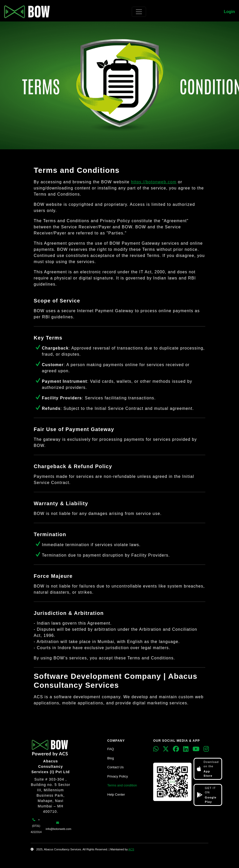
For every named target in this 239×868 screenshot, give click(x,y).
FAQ (111, 749)
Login (229, 12)
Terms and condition (122, 785)
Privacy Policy (118, 776)
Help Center (116, 794)
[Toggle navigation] (139, 12)
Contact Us (115, 767)
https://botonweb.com (154, 182)
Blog (111, 758)
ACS (131, 849)
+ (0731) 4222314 (36, 826)
